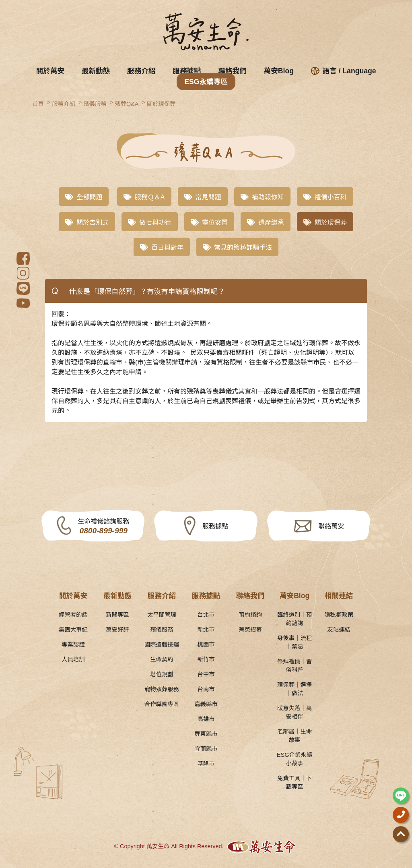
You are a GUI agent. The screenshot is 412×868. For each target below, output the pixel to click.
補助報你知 (262, 197)
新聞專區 (117, 615)
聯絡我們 (232, 71)
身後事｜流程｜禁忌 (295, 642)
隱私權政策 (339, 615)
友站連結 (339, 630)
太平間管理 (162, 615)
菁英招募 (250, 630)
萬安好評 (117, 630)
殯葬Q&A (127, 104)
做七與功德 (150, 223)
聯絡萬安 (331, 526)
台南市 (206, 689)
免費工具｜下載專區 (295, 782)
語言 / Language (344, 71)
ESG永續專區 (206, 82)
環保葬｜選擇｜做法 (295, 689)
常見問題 (203, 197)
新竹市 (206, 659)
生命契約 (162, 659)
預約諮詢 (250, 615)
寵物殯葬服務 (162, 689)
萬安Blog (279, 71)
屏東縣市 (206, 734)
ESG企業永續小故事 (295, 759)
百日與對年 (162, 248)
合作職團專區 (162, 704)
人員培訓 (73, 659)
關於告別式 (87, 223)
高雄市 (206, 719)
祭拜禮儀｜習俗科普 (295, 666)
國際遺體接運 (162, 644)
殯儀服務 (95, 104)
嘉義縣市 (206, 704)
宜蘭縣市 (206, 749)
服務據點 (187, 71)
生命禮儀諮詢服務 (103, 527)
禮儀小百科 (325, 197)
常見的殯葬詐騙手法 (237, 248)
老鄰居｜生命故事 (295, 736)
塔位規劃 (162, 674)
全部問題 (84, 197)
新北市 (206, 630)
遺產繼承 (266, 223)
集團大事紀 (73, 630)
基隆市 (206, 764)
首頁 (38, 104)
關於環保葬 (161, 104)
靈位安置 (209, 223)
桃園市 (206, 644)
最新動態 (96, 71)
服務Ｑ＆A (144, 197)
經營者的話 (73, 615)
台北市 (206, 615)
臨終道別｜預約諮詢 (295, 619)
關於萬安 (50, 71)
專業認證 (73, 644)
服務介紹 (141, 71)
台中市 (206, 674)
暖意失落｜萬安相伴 (295, 712)
